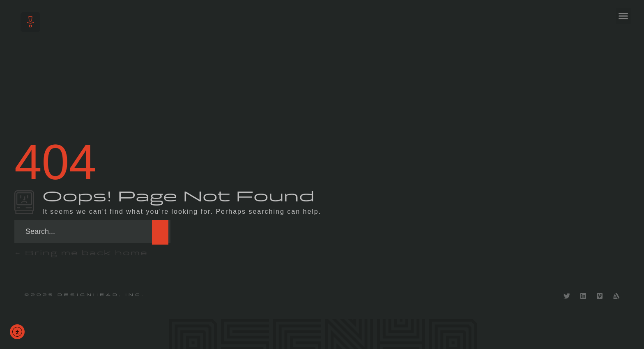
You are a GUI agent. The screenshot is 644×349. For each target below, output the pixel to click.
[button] (623, 16)
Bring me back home (81, 253)
